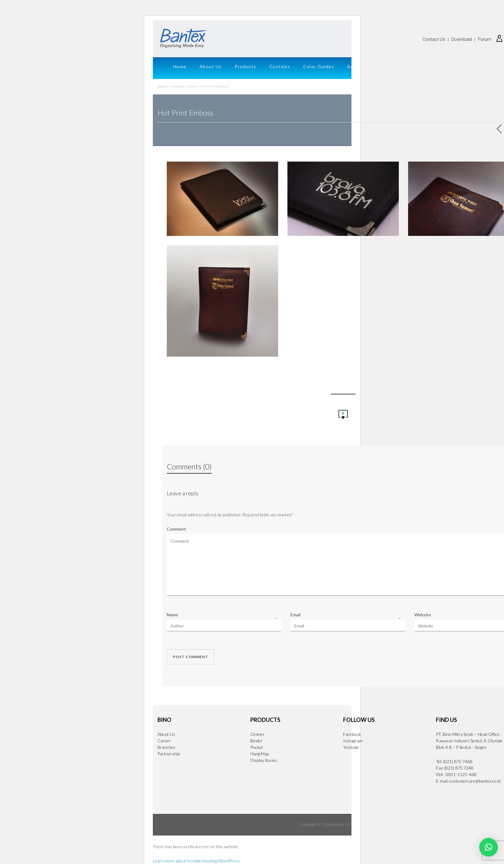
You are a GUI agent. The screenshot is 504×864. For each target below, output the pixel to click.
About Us (166, 734)
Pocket (257, 747)
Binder (256, 741)
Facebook (352, 734)
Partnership (169, 754)
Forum (485, 39)
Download (462, 39)
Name (172, 615)
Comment (176, 529)
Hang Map (260, 754)
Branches (166, 747)
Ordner (257, 734)
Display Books (264, 760)
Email (295, 615)
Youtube (351, 747)
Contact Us (434, 39)
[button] (489, 847)
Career (164, 741)
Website (423, 615)
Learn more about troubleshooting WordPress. (197, 861)
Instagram (353, 741)
